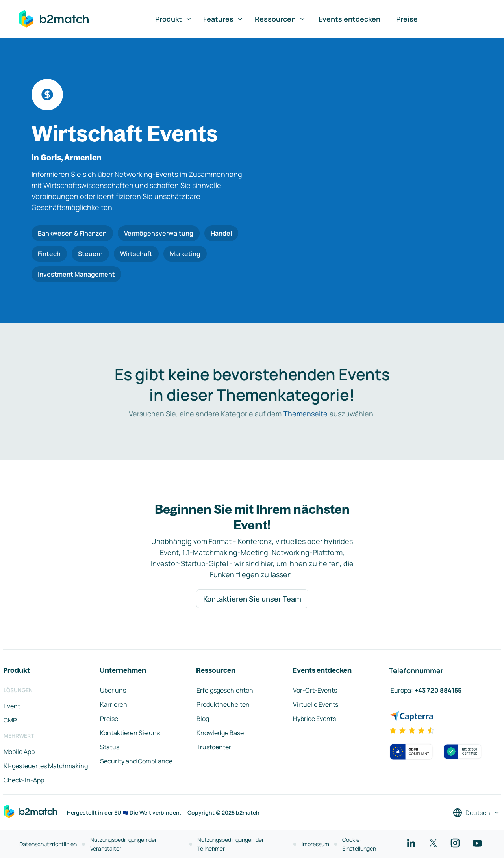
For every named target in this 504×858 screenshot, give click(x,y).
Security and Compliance (136, 761)
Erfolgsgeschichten (225, 690)
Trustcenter (214, 747)
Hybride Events (314, 719)
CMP (10, 720)
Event (12, 706)
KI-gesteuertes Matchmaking (46, 766)
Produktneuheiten (223, 704)
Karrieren (114, 704)
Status (110, 747)
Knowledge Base (220, 733)
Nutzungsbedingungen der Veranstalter (123, 844)
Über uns (113, 690)
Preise (407, 19)
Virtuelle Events (316, 704)
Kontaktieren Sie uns (130, 733)
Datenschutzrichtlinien (48, 844)
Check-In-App (24, 780)
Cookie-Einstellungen (359, 844)
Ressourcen (280, 19)
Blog (203, 719)
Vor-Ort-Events (315, 690)
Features (223, 19)
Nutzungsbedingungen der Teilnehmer (231, 844)
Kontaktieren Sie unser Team (252, 599)
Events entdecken (349, 19)
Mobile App (19, 752)
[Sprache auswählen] (477, 813)
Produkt (174, 19)
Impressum (315, 844)
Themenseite (306, 414)
